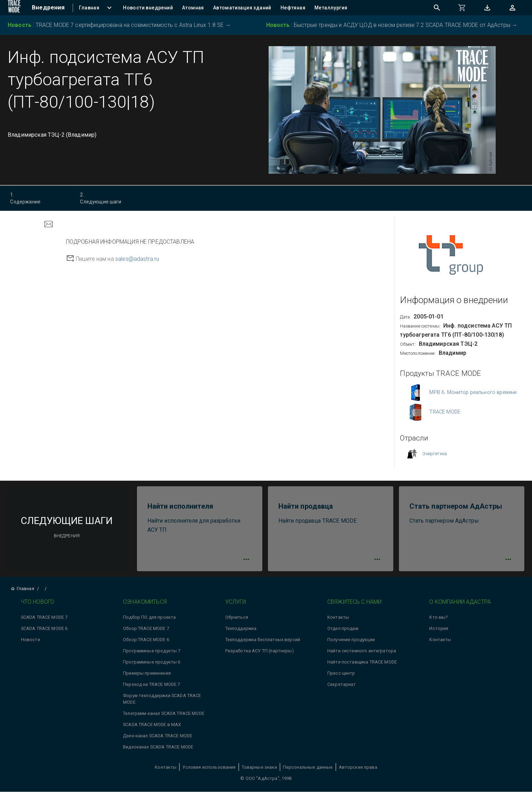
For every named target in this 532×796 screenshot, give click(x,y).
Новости (31, 644)
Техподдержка (241, 633)
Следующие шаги (107, 198)
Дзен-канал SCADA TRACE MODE (158, 740)
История (439, 633)
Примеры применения (147, 678)
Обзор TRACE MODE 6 (146, 644)
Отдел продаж (343, 633)
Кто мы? (438, 622)
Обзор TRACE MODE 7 (146, 633)
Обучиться (237, 622)
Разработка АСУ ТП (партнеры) (260, 655)
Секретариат (342, 689)
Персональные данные (308, 771)
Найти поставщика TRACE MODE (362, 666)
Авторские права (358, 771)
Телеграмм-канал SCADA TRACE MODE (164, 718)
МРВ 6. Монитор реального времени (473, 392)
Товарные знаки (259, 771)
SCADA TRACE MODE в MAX (152, 729)
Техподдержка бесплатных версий (263, 644)
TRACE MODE (445, 412)
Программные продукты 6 (152, 666)
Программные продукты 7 (152, 655)
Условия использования (209, 771)
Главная (22, 593)
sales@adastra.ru (137, 259)
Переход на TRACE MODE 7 (151, 689)
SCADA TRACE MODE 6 (44, 633)
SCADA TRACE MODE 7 (44, 622)
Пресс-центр (341, 678)
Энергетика (435, 454)
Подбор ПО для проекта (149, 622)
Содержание (37, 198)
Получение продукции (351, 644)
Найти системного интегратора (362, 655)
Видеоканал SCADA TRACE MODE (158, 751)
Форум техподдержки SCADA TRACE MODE (162, 703)
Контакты (338, 622)
